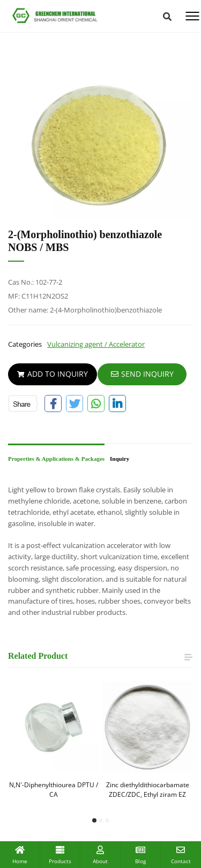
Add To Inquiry (53, 374)
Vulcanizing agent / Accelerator (96, 344)
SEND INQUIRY (142, 374)
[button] (94, 820)
